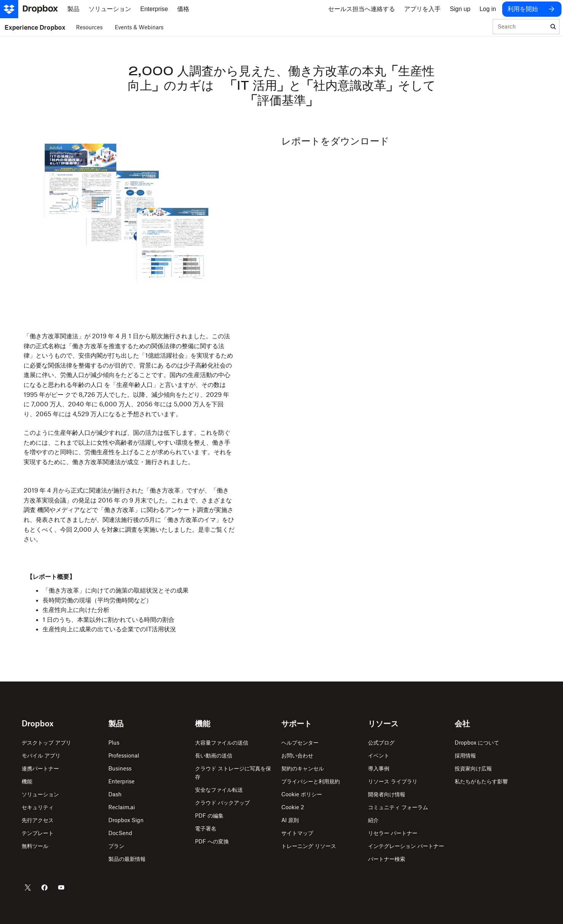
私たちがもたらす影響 (481, 781)
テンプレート (38, 833)
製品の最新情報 (127, 859)
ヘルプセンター (300, 743)
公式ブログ (381, 743)
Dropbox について (477, 743)
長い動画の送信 (214, 755)
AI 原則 (290, 820)
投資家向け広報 (473, 768)
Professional (124, 755)
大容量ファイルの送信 (222, 743)
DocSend (120, 833)
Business (120, 768)
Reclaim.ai (122, 807)
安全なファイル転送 (219, 790)
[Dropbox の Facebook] (44, 888)
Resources (89, 27)
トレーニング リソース (309, 846)
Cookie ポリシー (302, 794)
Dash (115, 794)
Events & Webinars (139, 27)
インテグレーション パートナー (406, 846)
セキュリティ (38, 807)
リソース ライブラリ (393, 781)
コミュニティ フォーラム (398, 807)
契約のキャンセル (303, 768)
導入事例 (379, 768)
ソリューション (40, 794)
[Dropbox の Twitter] (28, 888)
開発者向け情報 (387, 794)
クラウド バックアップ (222, 803)
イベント (379, 755)
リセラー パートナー (393, 833)
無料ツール (35, 846)
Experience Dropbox (35, 27)
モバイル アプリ (41, 755)
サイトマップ (297, 833)
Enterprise (121, 781)
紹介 (373, 820)
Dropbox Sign (126, 820)
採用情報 (465, 755)
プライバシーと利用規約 (311, 781)
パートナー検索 (387, 859)
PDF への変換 (212, 841)
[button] (129, 389)
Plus (114, 743)
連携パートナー (40, 768)
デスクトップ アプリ (46, 743)
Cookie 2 (293, 807)
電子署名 (206, 828)
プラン (116, 846)
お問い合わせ (297, 755)
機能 (27, 781)
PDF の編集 (209, 815)
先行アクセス (38, 820)
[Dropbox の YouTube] (61, 888)
